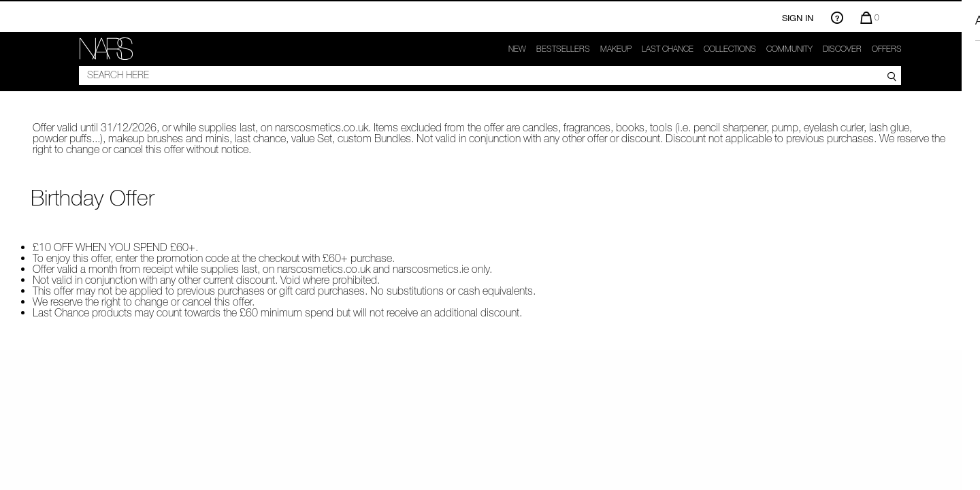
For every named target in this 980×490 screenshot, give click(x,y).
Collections (730, 49)
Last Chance (668, 49)
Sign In (798, 18)
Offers (887, 49)
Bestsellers (563, 49)
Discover (842, 49)
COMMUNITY (789, 49)
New (517, 49)
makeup (616, 49)
